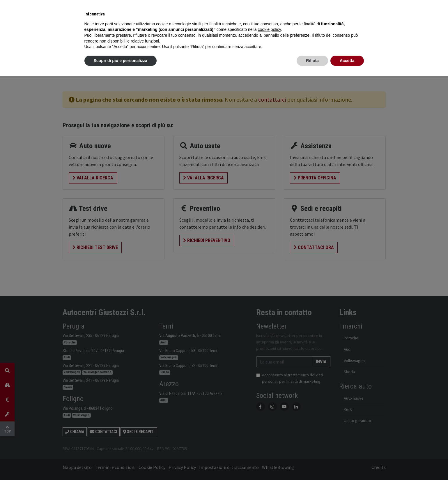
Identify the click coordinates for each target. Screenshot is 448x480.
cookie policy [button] (269, 29)
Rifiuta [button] (312, 61)
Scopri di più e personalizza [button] (121, 61)
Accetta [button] (347, 61)
